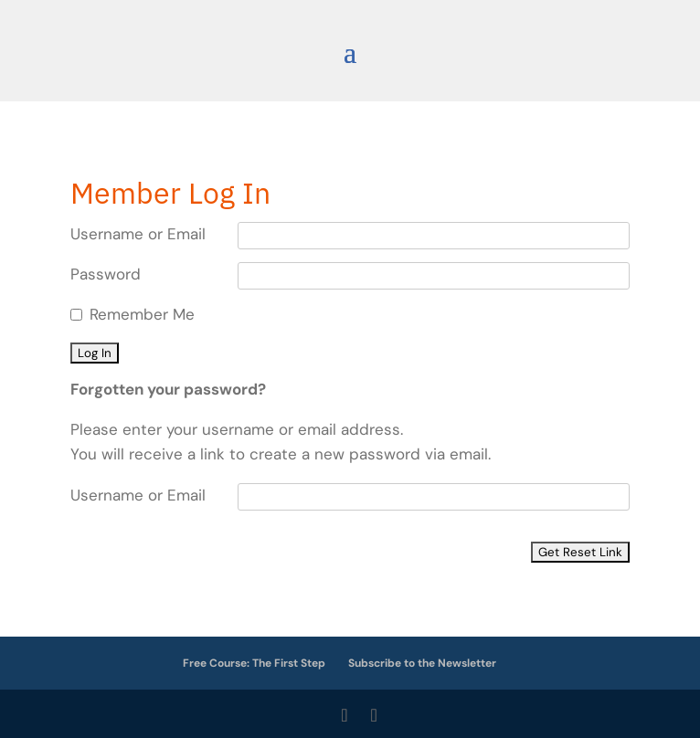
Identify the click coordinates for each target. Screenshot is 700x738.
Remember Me (142, 314)
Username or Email (138, 234)
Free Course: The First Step (254, 663)
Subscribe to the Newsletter (422, 663)
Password (106, 274)
